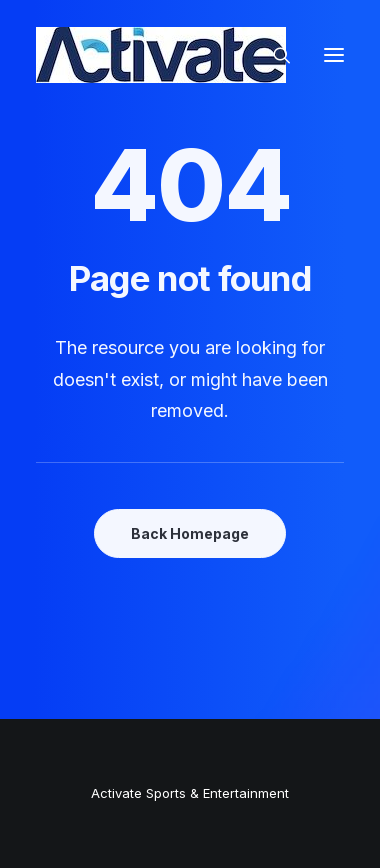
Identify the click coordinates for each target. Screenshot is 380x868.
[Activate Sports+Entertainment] (161, 55)
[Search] (273, 55)
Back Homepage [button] (190, 534)
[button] (334, 55)
